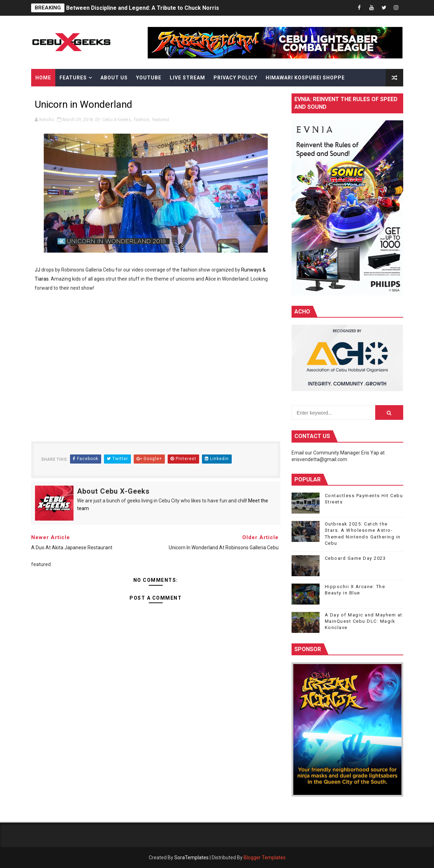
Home (43, 78)
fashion (141, 119)
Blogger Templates (265, 858)
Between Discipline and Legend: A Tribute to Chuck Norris (143, 8)
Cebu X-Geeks (117, 119)
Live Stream (187, 78)
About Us (114, 78)
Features (73, 78)
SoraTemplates (191, 858)
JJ (37, 270)
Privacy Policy (235, 78)
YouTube (149, 78)
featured (160, 119)
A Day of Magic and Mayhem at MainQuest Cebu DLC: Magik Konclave (364, 621)
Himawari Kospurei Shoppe (305, 78)
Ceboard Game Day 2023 (355, 558)
